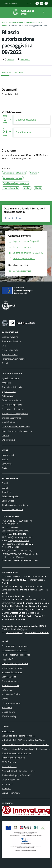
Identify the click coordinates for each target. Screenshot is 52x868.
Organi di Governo (10, 337)
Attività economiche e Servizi (15, 505)
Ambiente (6, 383)
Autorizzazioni (8, 396)
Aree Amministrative (11, 341)
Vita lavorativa (8, 440)
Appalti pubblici (9, 391)
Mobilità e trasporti (10, 422)
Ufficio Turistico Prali (11, 780)
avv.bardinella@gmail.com (20, 629)
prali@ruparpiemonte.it (18, 541)
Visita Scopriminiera (11, 793)
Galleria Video (8, 501)
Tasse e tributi (8, 455)
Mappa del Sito (9, 712)
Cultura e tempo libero (12, 405)
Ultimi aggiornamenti (11, 703)
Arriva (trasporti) (9, 766)
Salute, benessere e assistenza (16, 427)
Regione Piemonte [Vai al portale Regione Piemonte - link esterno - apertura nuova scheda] (10, 3)
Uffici (4, 346)
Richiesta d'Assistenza (12, 672)
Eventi (5, 483)
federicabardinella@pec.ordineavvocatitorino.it (27, 632)
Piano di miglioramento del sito (16, 655)
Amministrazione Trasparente (15, 646)
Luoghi (5, 488)
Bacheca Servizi (9, 677)
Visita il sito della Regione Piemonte (18, 736)
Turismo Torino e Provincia (13, 758)
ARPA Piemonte (9, 762)
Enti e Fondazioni (10, 354)
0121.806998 (12, 527)
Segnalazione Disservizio (13, 668)
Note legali (7, 690)
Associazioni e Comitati (12, 509)
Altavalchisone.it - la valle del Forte (18, 771)
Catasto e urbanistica (11, 400)
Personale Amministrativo (14, 359)
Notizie (5, 459)
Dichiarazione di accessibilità (15, 650)
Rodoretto (6, 788)
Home (4, 22)
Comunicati (7, 464)
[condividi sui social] (8, 60)
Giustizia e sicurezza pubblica (15, 413)
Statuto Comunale (10, 681)
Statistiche (7, 707)
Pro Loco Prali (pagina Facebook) (16, 775)
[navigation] (6, 12)
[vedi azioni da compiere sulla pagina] (23, 60)
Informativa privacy (11, 685)
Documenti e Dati (33, 22)
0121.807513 (12, 524)
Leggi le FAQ (7, 659)
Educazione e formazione (13, 409)
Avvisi (4, 25)
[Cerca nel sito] (45, 12)
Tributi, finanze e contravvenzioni (17, 431)
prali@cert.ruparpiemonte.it (20, 537)
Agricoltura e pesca (10, 378)
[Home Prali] (25, 12)
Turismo (5, 435)
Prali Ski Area (8, 731)
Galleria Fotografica (11, 496)
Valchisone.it (7, 784)
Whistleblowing (9, 716)
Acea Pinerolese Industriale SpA (16, 753)
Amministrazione (16, 22)
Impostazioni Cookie (11, 694)
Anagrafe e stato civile (12, 387)
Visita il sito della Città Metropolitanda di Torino (23, 740)
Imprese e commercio (11, 418)
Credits (5, 699)
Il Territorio (6, 492)
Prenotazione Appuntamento (15, 663)
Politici (5, 363)
